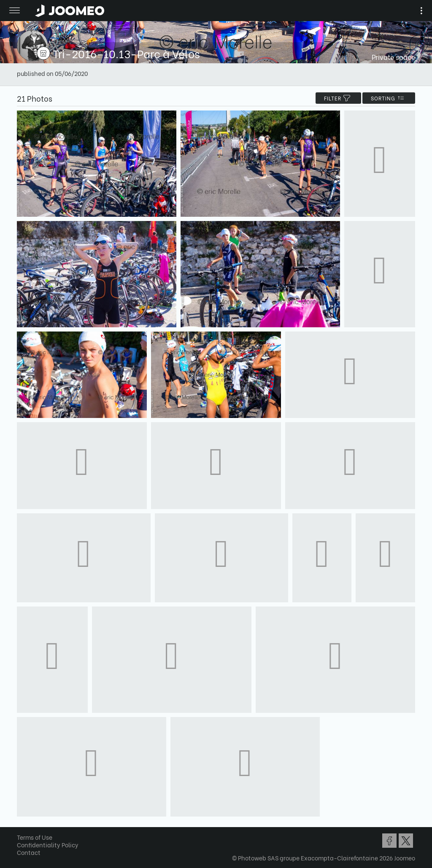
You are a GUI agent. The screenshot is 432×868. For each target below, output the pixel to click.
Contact (29, 852)
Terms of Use (35, 837)
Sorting (389, 98)
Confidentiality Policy (48, 845)
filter (338, 98)
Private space (393, 57)
